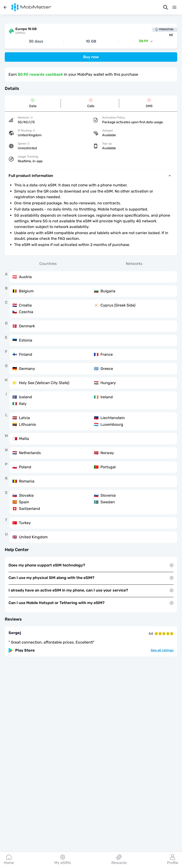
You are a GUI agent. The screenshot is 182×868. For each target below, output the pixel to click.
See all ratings (162, 650)
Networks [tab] (134, 264)
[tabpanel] (91, 407)
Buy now (91, 57)
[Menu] (174, 7)
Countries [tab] (48, 264)
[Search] (166, 7)
